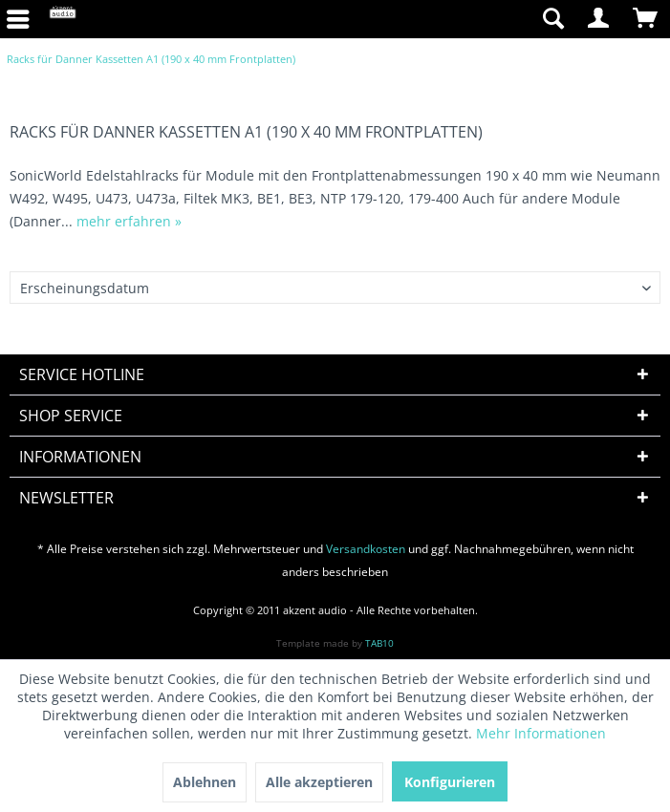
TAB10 (379, 643)
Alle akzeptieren (319, 782)
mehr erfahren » (129, 221)
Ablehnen (205, 782)
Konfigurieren (450, 782)
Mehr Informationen (541, 733)
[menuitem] (438, 19)
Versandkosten (366, 549)
